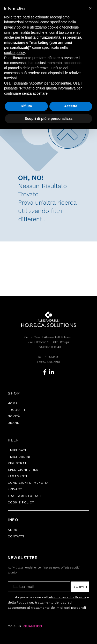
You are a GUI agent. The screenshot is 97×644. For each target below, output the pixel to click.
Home (13, 403)
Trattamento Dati (25, 496)
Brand (14, 423)
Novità (14, 416)
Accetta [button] (71, 106)
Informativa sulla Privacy (67, 597)
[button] (90, 8)
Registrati (18, 463)
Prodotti (16, 410)
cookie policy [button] (14, 53)
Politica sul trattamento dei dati (42, 603)
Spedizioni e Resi (24, 470)
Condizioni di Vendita (28, 483)
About (14, 530)
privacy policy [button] (15, 27)
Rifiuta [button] (26, 106)
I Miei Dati (17, 450)
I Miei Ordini (19, 457)
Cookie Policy (21, 502)
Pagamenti (17, 476)
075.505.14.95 (51, 357)
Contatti (16, 536)
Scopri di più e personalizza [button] (48, 119)
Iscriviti (80, 587)
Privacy (15, 489)
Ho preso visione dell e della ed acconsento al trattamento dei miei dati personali (48, 602)
